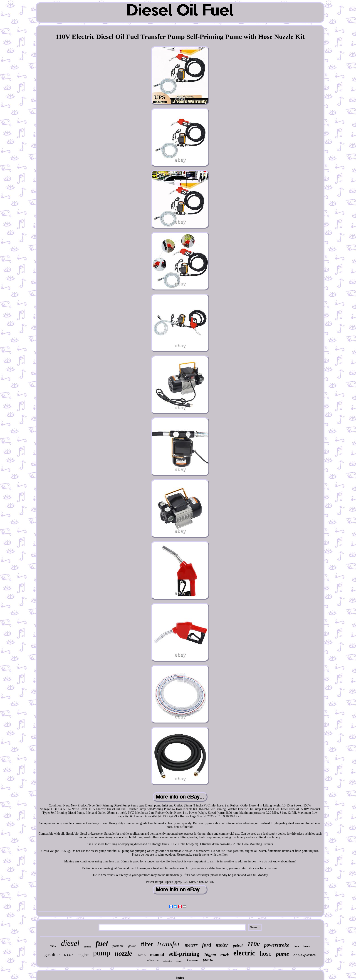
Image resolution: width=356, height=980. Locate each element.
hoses (307, 946)
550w (53, 946)
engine (83, 955)
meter (222, 945)
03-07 (69, 955)
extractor (167, 961)
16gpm (210, 955)
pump (102, 953)
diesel (70, 943)
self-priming (184, 954)
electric (244, 953)
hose (266, 954)
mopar (179, 961)
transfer (169, 944)
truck (225, 955)
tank (296, 946)
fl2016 (141, 955)
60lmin (88, 947)
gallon (132, 946)
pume (282, 954)
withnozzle (153, 960)
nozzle (123, 953)
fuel (102, 943)
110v (253, 944)
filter (147, 944)
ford (207, 945)
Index (180, 978)
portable (118, 946)
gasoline (52, 955)
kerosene (193, 960)
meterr (191, 945)
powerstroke (277, 945)
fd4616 (208, 960)
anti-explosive (304, 955)
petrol (238, 945)
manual (157, 955)
